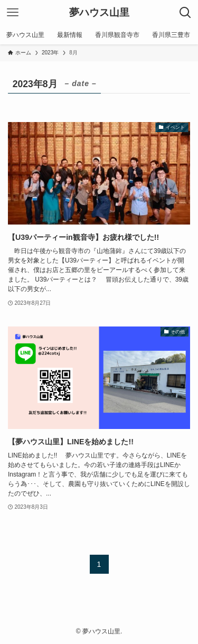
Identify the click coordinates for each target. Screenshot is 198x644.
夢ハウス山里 (99, 13)
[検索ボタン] (185, 13)
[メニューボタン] (13, 13)
